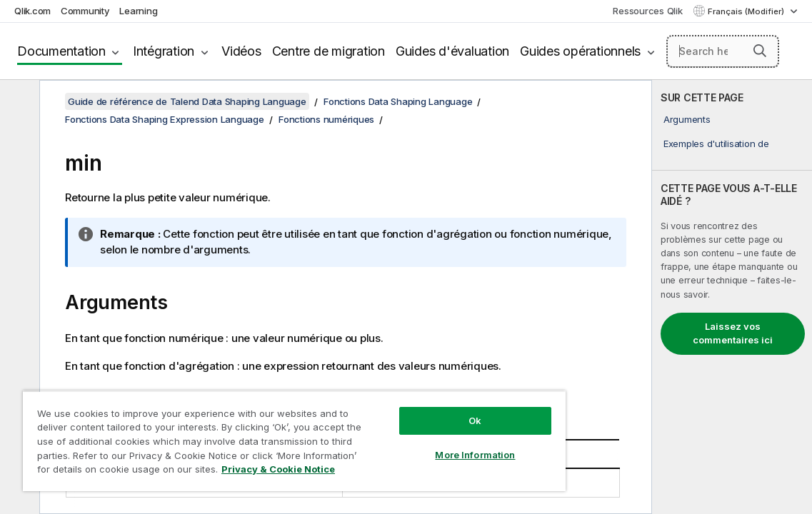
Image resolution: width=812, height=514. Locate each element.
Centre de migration (329, 51)
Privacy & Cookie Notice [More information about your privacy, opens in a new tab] (216, 472)
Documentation (61, 51)
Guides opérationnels (580, 51)
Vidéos (241, 51)
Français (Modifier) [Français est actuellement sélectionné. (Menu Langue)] (747, 11)
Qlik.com (32, 11)
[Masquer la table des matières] (18, 102)
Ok (414, 410)
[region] (258, 435)
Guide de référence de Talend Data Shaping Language (187, 101)
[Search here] (723, 51)
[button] (760, 51)
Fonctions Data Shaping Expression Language (165, 119)
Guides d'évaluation (452, 51)
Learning (138, 11)
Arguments (687, 119)
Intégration (164, 51)
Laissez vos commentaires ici (733, 333)
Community (85, 11)
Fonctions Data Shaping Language (398, 101)
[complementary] (732, 297)
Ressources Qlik (647, 11)
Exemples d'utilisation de (716, 143)
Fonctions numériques (326, 119)
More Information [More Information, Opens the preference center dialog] (414, 444)
